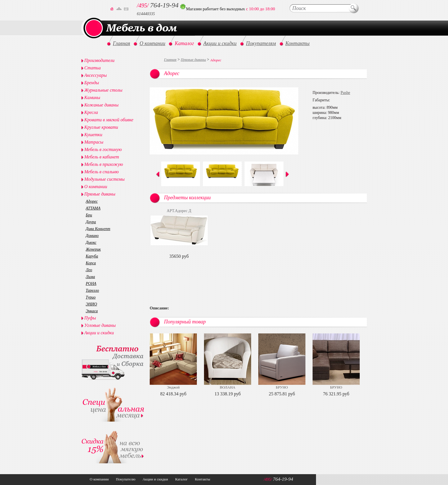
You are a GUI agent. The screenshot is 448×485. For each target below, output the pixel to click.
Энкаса (92, 311)
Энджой (173, 387)
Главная (170, 60)
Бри (89, 215)
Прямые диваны (193, 60)
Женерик (93, 249)
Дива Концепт (98, 229)
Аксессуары (95, 75)
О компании (96, 187)
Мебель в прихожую (104, 164)
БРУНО (282, 387)
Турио (91, 297)
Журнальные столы (103, 90)
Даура (91, 222)
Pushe (345, 93)
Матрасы (94, 142)
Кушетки (93, 135)
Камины (92, 97)
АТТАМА (93, 208)
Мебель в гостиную (103, 149)
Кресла (91, 112)
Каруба (92, 256)
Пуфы (90, 318)
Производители (99, 60)
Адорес (92, 201)
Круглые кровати (101, 127)
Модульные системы (104, 179)
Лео (89, 270)
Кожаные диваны (101, 105)
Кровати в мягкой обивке (109, 120)
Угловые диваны (100, 325)
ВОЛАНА (227, 387)
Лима (90, 277)
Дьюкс (91, 242)
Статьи (92, 68)
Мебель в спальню (102, 172)
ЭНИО (91, 304)
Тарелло (92, 290)
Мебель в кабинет (102, 157)
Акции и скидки (99, 333)
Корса (91, 263)
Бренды (92, 83)
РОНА (91, 284)
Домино (92, 236)
